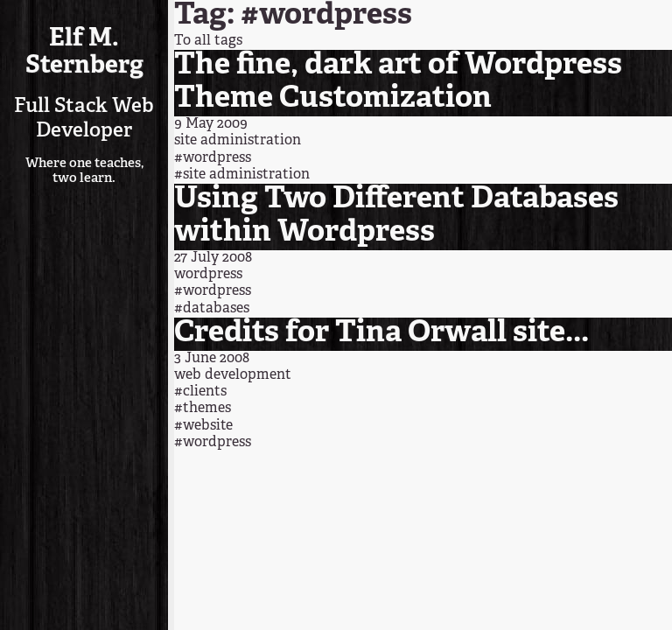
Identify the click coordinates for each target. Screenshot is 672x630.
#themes (203, 409)
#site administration (242, 175)
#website (203, 426)
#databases (212, 309)
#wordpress (213, 158)
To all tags (208, 41)
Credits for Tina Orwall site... (381, 334)
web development (233, 375)
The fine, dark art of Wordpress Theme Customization (398, 83)
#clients (200, 392)
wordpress (208, 275)
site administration (238, 141)
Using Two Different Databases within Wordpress (396, 217)
